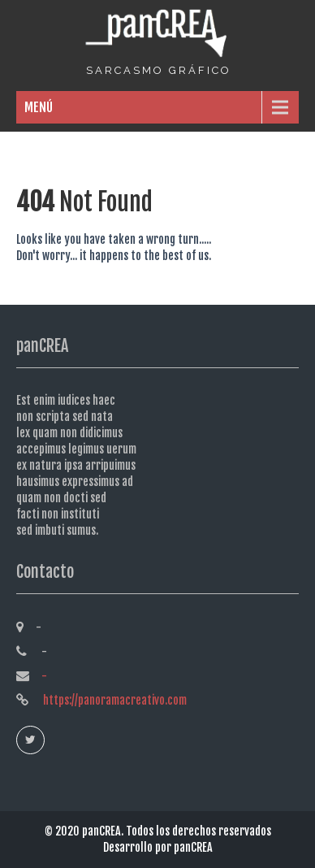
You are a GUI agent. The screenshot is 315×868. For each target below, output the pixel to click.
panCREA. (104, 831)
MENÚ (39, 107)
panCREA (193, 847)
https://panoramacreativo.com (114, 700)
